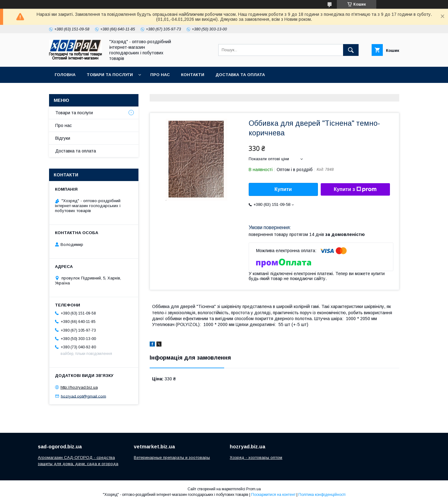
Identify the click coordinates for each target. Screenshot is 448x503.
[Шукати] (351, 50)
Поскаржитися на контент (273, 495)
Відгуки (63, 138)
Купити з (355, 189)
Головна (65, 75)
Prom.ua (253, 489)
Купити (283, 189)
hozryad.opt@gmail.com (84, 396)
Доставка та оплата (240, 75)
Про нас (160, 75)
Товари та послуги (110, 75)
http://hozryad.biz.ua (79, 387)
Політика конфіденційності (322, 495)
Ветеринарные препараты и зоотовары (172, 458)
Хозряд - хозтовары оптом (256, 458)
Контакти (193, 75)
